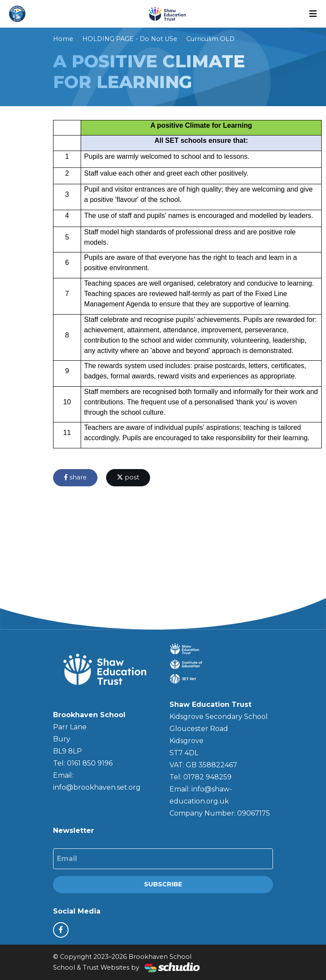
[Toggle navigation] (313, 14)
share (75, 477)
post (128, 477)
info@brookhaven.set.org (97, 787)
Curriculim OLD (210, 39)
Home (63, 39)
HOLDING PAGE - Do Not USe (130, 39)
